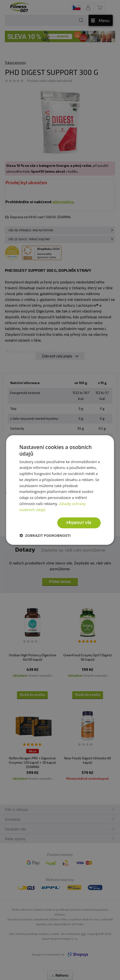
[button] (45, 535)
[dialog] (60, 490)
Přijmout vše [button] (79, 523)
